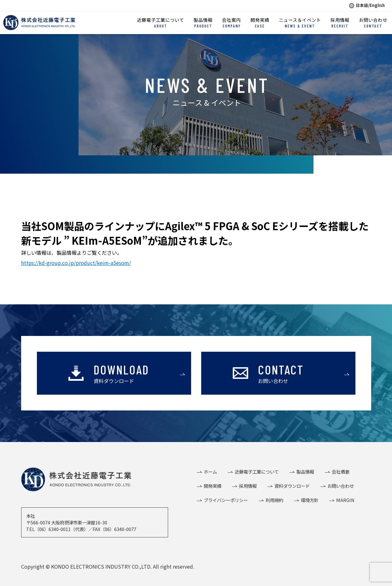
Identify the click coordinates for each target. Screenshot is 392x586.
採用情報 (340, 23)
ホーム (210, 472)
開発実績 (260, 23)
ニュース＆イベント (300, 23)
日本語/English (367, 5)
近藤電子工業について (161, 23)
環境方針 (310, 500)
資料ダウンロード (292, 486)
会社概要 (341, 472)
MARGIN (345, 500)
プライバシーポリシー (226, 500)
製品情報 (203, 23)
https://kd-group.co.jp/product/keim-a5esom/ (76, 263)
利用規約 (274, 500)
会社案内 (231, 23)
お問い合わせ (373, 23)
